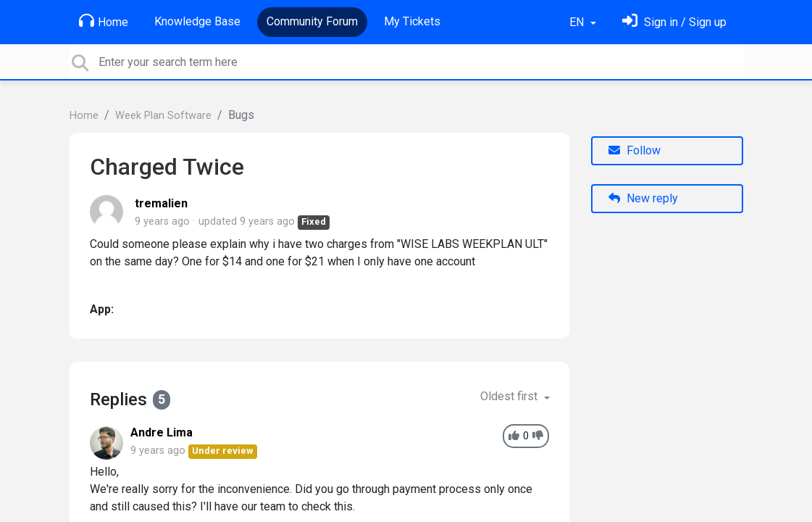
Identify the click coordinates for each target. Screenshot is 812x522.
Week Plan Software (163, 116)
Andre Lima (162, 432)
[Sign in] (674, 22)
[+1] (514, 436)
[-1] (538, 436)
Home (104, 21)
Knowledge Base (197, 21)
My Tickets (412, 21)
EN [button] (578, 22)
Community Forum (312, 21)
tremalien (161, 203)
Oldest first (510, 396)
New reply (643, 198)
